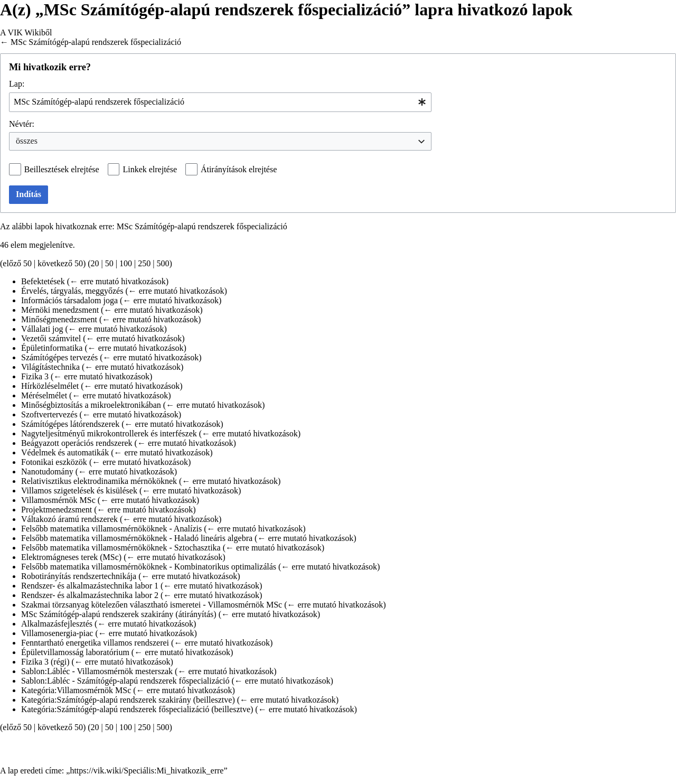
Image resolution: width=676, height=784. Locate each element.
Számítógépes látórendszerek (70, 424)
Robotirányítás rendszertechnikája (79, 576)
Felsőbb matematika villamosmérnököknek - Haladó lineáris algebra (137, 538)
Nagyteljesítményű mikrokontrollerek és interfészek (109, 433)
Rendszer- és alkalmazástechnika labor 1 (90, 586)
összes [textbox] (27, 141)
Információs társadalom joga (69, 300)
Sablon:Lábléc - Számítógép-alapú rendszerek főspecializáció (125, 681)
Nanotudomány (47, 472)
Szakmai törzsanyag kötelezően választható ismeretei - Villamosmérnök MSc (152, 605)
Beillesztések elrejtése (62, 169)
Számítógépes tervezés (59, 357)
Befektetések (43, 281)
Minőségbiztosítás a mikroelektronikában (91, 405)
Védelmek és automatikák (65, 452)
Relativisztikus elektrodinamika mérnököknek (99, 481)
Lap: (17, 84)
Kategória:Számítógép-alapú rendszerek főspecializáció (115, 709)
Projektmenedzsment (57, 510)
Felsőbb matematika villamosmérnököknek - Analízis (111, 529)
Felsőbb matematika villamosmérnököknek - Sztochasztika (121, 548)
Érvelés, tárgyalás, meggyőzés (72, 291)
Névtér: (22, 124)
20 (95, 263)
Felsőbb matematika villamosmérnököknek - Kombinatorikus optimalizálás (149, 567)
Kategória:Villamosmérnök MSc (76, 690)
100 (126, 263)
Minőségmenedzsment (59, 319)
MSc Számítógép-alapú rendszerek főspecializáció (96, 42)
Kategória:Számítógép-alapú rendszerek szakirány (106, 700)
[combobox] (220, 102)
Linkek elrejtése (150, 169)
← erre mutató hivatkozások (118, 281)
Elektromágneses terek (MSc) (71, 557)
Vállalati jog (42, 329)
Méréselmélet (44, 395)
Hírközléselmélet (50, 386)
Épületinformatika (52, 348)
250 (144, 263)
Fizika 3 (35, 376)
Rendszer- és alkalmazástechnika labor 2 (90, 595)
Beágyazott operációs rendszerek (77, 443)
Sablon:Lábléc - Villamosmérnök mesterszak (97, 671)
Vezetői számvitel (51, 338)
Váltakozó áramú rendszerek (69, 519)
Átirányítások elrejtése (239, 169)
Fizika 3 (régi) (45, 662)
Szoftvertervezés (49, 414)
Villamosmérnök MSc (58, 500)
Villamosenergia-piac (57, 633)
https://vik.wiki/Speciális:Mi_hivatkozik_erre (147, 771)
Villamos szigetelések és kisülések (79, 491)
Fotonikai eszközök (54, 462)
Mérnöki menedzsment (60, 310)
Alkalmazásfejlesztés (57, 624)
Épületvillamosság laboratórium (75, 652)
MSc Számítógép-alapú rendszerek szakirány (97, 614)
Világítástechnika (50, 367)
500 (163, 263)
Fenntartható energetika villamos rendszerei (95, 643)
